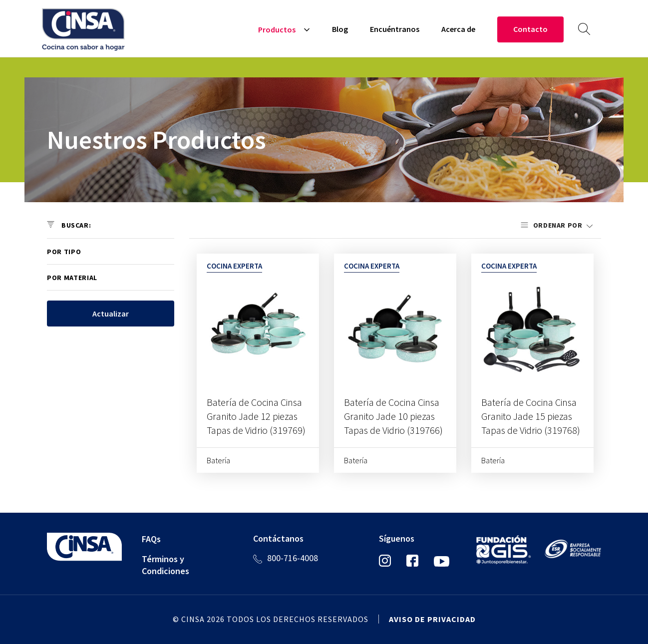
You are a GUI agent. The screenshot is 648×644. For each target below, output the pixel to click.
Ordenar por (559, 225)
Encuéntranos (395, 29)
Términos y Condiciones (165, 565)
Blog (340, 29)
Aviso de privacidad (432, 619)
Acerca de (458, 29)
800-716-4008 (293, 558)
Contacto (530, 29)
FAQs (151, 539)
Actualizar (111, 314)
